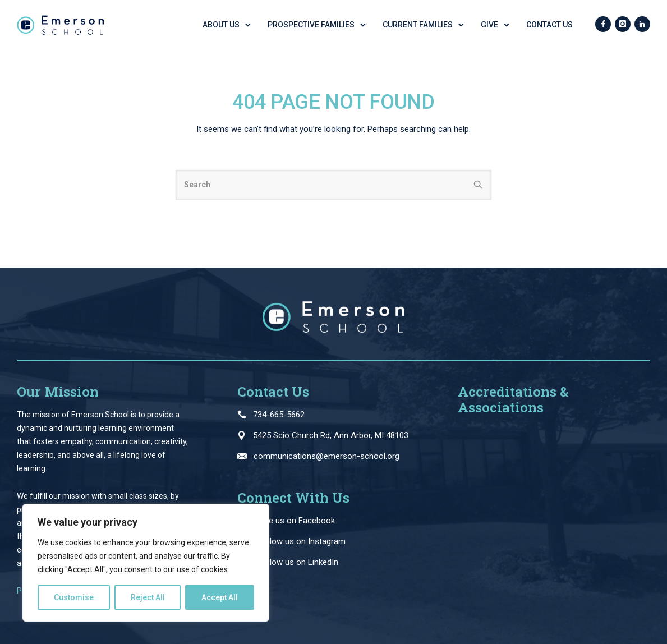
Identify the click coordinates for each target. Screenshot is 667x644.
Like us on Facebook (297, 521)
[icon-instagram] (623, 25)
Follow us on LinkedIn (298, 562)
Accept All (220, 597)
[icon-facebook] (603, 25)
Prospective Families (311, 25)
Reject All (148, 597)
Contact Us (549, 25)
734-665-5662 (279, 415)
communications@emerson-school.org (326, 456)
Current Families (418, 25)
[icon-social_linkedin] (642, 25)
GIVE (489, 25)
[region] (146, 563)
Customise (74, 597)
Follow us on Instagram (302, 541)
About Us (221, 25)
